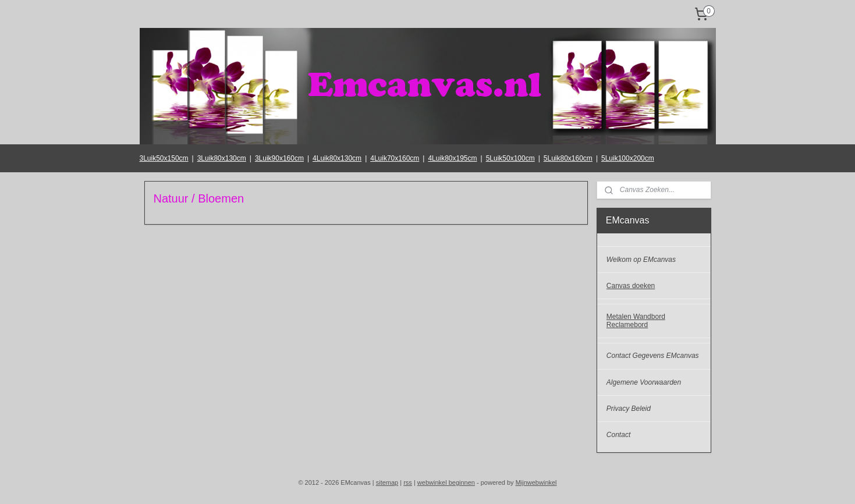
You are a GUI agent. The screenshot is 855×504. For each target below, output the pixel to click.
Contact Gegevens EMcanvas (653, 356)
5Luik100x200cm (628, 158)
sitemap (387, 482)
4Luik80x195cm (452, 158)
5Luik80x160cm (568, 158)
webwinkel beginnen (446, 482)
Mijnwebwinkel (536, 482)
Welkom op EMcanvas (641, 260)
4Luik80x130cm (337, 158)
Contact (618, 435)
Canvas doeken (631, 286)
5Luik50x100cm (510, 158)
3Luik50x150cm (164, 158)
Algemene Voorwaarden (644, 382)
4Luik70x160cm (395, 158)
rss (408, 482)
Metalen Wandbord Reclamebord (636, 320)
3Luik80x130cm (222, 158)
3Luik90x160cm (279, 158)
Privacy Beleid (629, 409)
